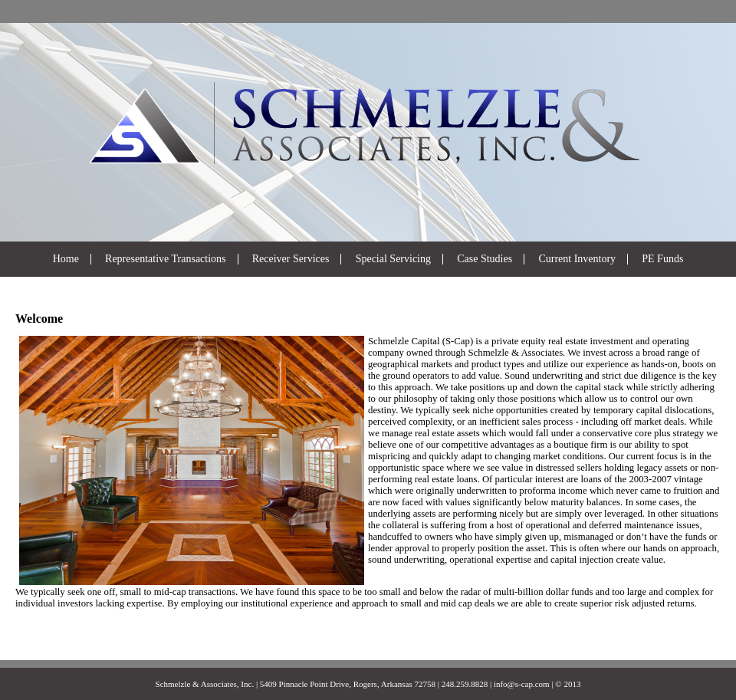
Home (66, 259)
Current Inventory (577, 259)
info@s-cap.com (522, 684)
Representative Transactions (165, 259)
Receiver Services (291, 259)
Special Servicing (393, 259)
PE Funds (662, 259)
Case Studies (485, 259)
